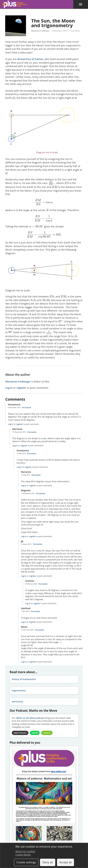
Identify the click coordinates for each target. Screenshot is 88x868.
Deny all (48, 862)
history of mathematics (24, 679)
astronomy (17, 702)
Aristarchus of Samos (30, 59)
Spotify (35, 733)
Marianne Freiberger (40, 31)
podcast (30, 718)
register (21, 388)
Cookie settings (26, 862)
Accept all (65, 862)
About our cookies (25, 851)
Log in (9, 388)
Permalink (27, 408)
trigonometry (19, 691)
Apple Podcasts (20, 733)
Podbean (47, 733)
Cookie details (23, 855)
